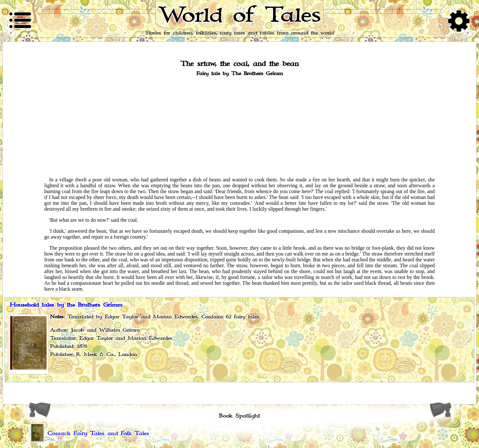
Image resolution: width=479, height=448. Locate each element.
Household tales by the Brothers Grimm (66, 305)
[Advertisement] (239, 126)
